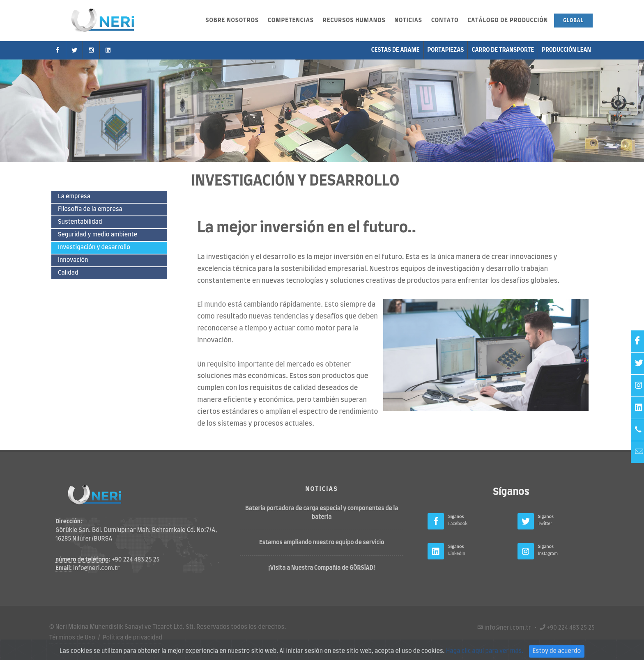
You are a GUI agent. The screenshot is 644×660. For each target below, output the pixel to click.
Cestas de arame (396, 50)
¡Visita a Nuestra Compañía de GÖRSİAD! (322, 568)
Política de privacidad (132, 638)
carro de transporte (503, 50)
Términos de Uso (72, 638)
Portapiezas (446, 50)
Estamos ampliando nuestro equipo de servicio (322, 543)
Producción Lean (566, 50)
